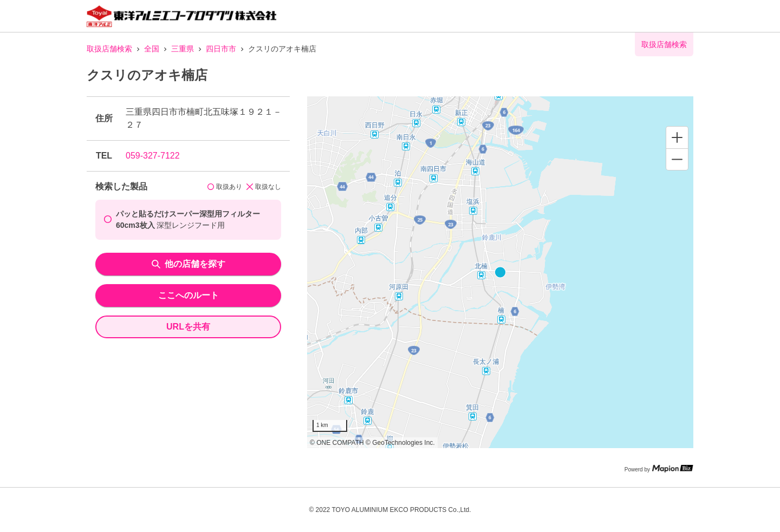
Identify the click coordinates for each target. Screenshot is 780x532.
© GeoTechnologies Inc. (400, 443)
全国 (152, 49)
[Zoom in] (677, 137)
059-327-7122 (153, 156)
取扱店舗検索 (109, 49)
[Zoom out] (677, 159)
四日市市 (221, 49)
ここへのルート (188, 295)
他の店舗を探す (188, 264)
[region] (500, 272)
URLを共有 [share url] (188, 327)
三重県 (183, 49)
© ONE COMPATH (337, 443)
